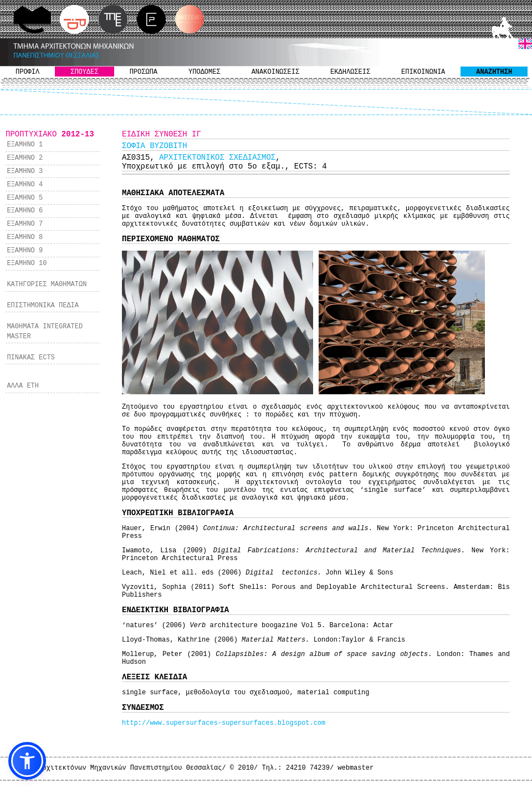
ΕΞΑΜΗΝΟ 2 (25, 158)
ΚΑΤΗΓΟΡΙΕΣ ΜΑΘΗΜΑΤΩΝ (47, 284)
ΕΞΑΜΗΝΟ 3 (25, 171)
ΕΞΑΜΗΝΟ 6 (25, 211)
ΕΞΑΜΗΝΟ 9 (25, 251)
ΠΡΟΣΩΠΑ (144, 72)
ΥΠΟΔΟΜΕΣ (204, 72)
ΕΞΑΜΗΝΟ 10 (27, 263)
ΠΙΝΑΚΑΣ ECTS (30, 358)
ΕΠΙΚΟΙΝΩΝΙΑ (423, 72)
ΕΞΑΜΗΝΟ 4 (25, 185)
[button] (27, 761)
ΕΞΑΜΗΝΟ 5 (25, 198)
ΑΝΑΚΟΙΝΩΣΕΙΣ (275, 72)
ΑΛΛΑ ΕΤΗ (23, 386)
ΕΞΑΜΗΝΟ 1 (25, 145)
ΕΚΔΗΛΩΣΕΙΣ (350, 72)
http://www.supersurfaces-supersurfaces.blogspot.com (224, 723)
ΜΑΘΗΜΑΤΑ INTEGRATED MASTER (45, 332)
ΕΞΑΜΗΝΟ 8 (25, 237)
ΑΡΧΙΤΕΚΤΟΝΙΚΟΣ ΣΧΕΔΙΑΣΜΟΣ (217, 157)
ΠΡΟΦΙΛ (27, 72)
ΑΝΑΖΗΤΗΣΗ (494, 72)
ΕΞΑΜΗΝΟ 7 (25, 224)
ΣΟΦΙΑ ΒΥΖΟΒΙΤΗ (155, 146)
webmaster (355, 768)
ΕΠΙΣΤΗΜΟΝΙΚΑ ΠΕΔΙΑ (43, 306)
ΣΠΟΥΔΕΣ (84, 72)
